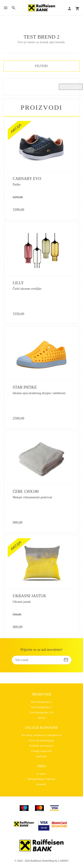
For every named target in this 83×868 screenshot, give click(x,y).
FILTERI (42, 66)
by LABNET (62, 861)
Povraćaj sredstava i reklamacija (42, 735)
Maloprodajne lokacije (42, 779)
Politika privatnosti (41, 746)
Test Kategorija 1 (41, 702)
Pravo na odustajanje (41, 740)
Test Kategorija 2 (41, 707)
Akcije (41, 718)
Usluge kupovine (41, 751)
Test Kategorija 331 (41, 712)
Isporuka (41, 756)
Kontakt (41, 784)
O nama (41, 774)
